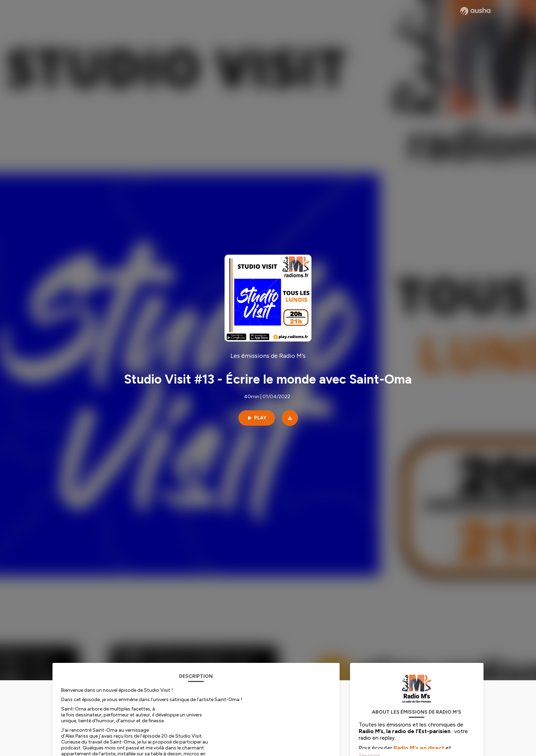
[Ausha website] (475, 11)
